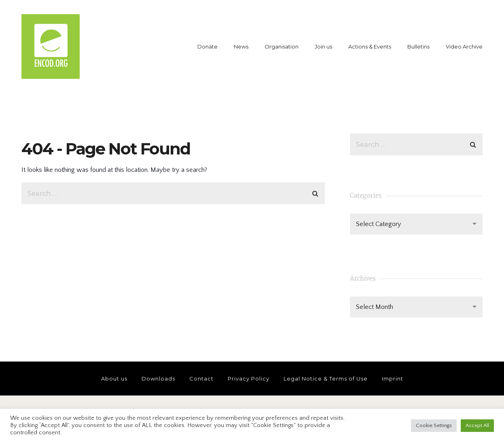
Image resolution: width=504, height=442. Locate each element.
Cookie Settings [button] (434, 425)
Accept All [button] (477, 425)
